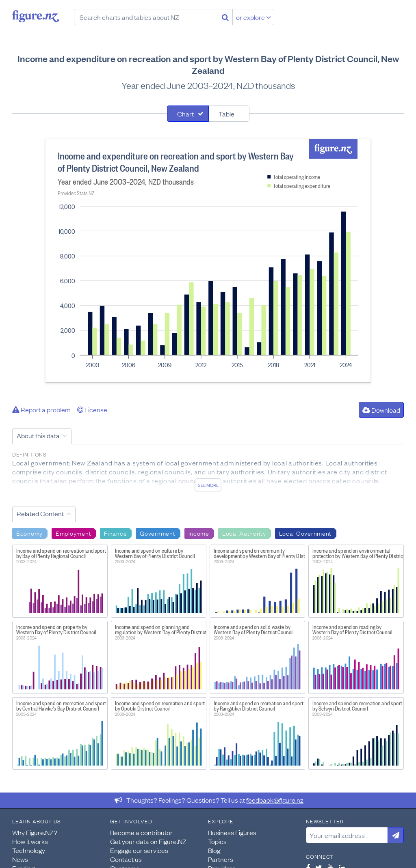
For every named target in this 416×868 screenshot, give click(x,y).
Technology (29, 850)
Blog (214, 850)
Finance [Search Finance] (115, 533)
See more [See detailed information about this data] (208, 485)
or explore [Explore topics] (253, 17)
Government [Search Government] (157, 533)
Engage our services (139, 850)
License (92, 409)
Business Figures (232, 832)
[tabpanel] (208, 261)
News (20, 859)
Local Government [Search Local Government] (305, 533)
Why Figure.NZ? (35, 832)
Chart (185, 114)
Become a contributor (141, 832)
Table (226, 114)
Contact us (126, 859)
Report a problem (41, 409)
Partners (221, 859)
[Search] (225, 17)
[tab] (188, 114)
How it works (30, 841)
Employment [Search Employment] (73, 533)
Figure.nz (36, 16)
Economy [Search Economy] (29, 533)
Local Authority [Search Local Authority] (244, 533)
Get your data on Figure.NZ (148, 841)
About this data (38, 435)
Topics (217, 841)
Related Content (40, 513)
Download (381, 410)
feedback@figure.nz (275, 800)
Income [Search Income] (199, 533)
